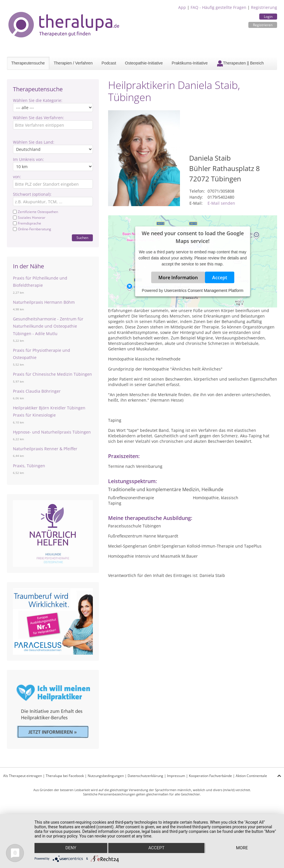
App (182, 7)
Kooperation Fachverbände (210, 776)
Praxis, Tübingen (29, 466)
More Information (178, 278)
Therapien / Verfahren (73, 63)
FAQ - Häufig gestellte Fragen (218, 7)
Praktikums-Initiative (190, 63)
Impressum (176, 776)
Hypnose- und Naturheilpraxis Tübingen (52, 432)
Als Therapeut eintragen (23, 776)
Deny (71, 848)
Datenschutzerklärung (145, 776)
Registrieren (263, 25)
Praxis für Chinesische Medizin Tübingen (52, 374)
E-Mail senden (221, 203)
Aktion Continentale (251, 776)
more (242, 848)
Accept (220, 278)
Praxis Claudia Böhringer (37, 391)
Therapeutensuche (28, 63)
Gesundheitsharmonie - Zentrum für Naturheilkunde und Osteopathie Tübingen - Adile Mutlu (48, 326)
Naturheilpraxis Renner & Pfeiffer (45, 449)
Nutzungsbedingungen (106, 776)
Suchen (82, 238)
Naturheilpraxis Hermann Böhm (44, 302)
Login (268, 17)
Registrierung (264, 7)
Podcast (109, 63)
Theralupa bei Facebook (65, 776)
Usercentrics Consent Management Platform (204, 290)
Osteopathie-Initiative (144, 63)
